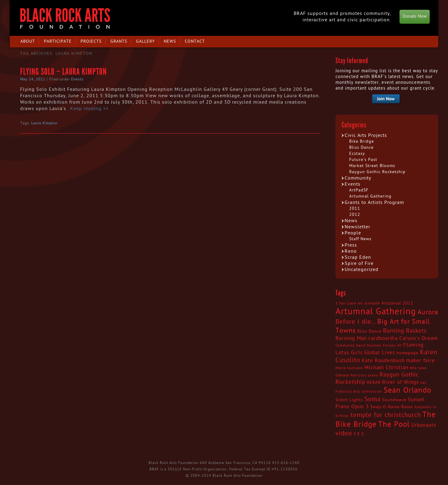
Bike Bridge (362, 141)
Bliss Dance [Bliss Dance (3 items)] (369, 331)
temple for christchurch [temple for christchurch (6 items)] (386, 415)
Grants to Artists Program (374, 202)
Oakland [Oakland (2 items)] (342, 375)
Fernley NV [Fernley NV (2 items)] (392, 346)
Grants (119, 41)
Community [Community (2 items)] (345, 346)
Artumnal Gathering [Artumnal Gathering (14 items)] (376, 312)
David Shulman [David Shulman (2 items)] (369, 346)
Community (358, 178)
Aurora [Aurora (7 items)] (428, 312)
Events (77, 79)
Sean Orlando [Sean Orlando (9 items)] (407, 390)
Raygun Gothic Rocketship (377, 172)
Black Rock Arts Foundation (65, 18)
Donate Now (415, 16)
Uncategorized (362, 269)
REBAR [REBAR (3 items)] (374, 383)
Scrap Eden (358, 257)
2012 (355, 214)
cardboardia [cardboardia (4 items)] (383, 338)
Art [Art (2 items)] (360, 303)
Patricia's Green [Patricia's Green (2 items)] (364, 375)
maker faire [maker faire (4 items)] (421, 361)
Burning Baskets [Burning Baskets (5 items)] (405, 331)
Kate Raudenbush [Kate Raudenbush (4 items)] (383, 361)
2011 (355, 208)
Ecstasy (357, 153)
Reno (351, 251)
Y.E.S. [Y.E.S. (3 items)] (359, 434)
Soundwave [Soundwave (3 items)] (394, 400)
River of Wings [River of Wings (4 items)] (400, 382)
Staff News (360, 239)
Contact (195, 41)
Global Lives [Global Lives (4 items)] (380, 353)
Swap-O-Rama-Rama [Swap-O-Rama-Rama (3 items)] (391, 407)
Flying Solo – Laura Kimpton (63, 72)
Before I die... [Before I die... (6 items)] (356, 322)
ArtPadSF (359, 190)
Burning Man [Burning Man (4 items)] (351, 338)
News (170, 41)
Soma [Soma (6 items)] (373, 399)
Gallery (145, 41)
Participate (58, 41)
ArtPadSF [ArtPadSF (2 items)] (372, 303)
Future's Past (363, 160)
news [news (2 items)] (423, 368)
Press (351, 245)
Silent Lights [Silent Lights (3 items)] (349, 400)
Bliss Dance (361, 147)
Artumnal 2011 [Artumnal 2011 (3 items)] (398, 303)
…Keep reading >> (87, 109)
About (28, 41)
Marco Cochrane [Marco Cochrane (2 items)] (349, 368)
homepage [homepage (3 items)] (407, 353)
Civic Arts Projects (366, 135)
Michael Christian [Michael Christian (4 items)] (386, 368)
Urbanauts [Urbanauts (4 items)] (424, 425)
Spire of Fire (359, 263)
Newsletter (357, 227)
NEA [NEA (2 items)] (413, 368)
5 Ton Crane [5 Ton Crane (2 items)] (346, 303)
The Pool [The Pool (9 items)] (394, 424)
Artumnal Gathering (370, 196)
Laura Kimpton (44, 123)
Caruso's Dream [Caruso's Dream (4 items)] (419, 338)
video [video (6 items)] (344, 433)
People (353, 233)
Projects (91, 41)
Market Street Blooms (372, 166)
